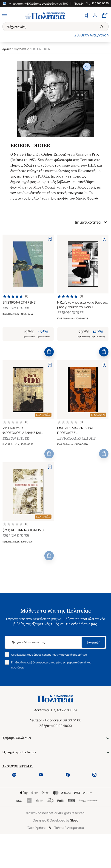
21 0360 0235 (100, 3)
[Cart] (104, 16)
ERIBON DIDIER (16, 308)
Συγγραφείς (21, 49)
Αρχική (7, 49)
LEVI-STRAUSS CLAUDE (76, 438)
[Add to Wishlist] (50, 239)
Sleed (74, 820)
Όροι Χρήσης (37, 828)
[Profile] (95, 16)
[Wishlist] (86, 16)
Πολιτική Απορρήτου (69, 828)
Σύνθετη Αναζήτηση (91, 35)
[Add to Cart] (49, 352)
